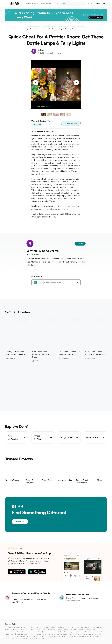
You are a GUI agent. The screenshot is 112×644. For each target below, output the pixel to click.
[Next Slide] (76, 83)
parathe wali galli (63, 627)
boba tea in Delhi (54, 629)
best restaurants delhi (20, 639)
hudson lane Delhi (18, 636)
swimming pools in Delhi (73, 632)
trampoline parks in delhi (53, 632)
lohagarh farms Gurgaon (82, 627)
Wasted (48, 107)
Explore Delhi (11, 624)
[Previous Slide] (36, 83)
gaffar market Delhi (37, 639)
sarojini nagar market (19, 632)
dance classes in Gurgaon (78, 636)
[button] (94, 4)
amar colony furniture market (74, 629)
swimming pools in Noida (57, 634)
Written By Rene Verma (43, 251)
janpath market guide (33, 627)
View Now (20, 522)
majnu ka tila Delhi (91, 632)
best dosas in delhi (38, 629)
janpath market (22, 634)
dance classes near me (57, 636)
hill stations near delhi (14, 627)
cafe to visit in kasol (21, 629)
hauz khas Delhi (35, 632)
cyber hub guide (75, 634)
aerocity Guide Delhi (38, 634)
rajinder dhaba (49, 627)
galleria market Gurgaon (36, 636)
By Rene (41, 50)
